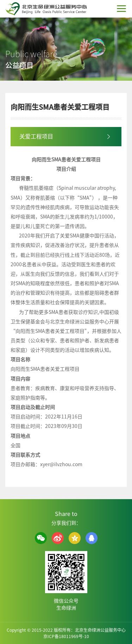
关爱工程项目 (36, 136)
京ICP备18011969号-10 (66, 636)
